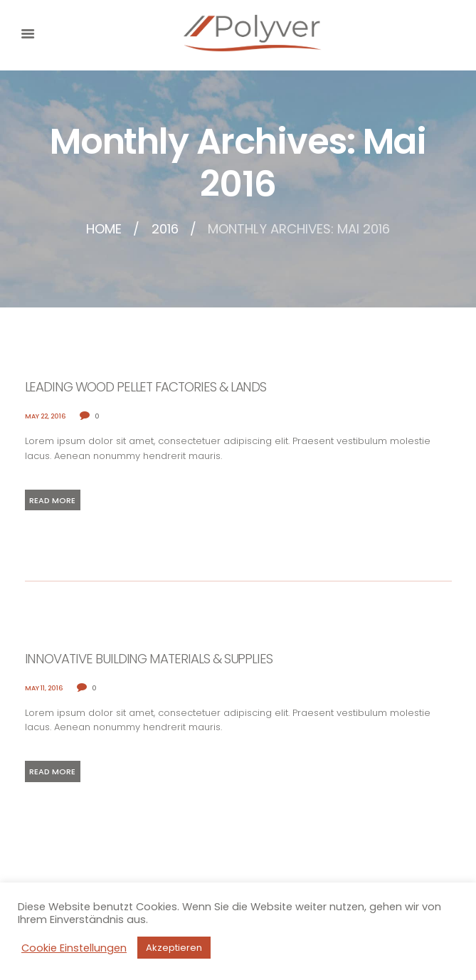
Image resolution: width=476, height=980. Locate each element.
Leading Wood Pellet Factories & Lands (146, 387)
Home (104, 230)
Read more (52, 500)
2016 (165, 230)
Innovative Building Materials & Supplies (149, 659)
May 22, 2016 (46, 416)
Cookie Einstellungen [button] (74, 948)
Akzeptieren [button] (174, 948)
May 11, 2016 (44, 688)
